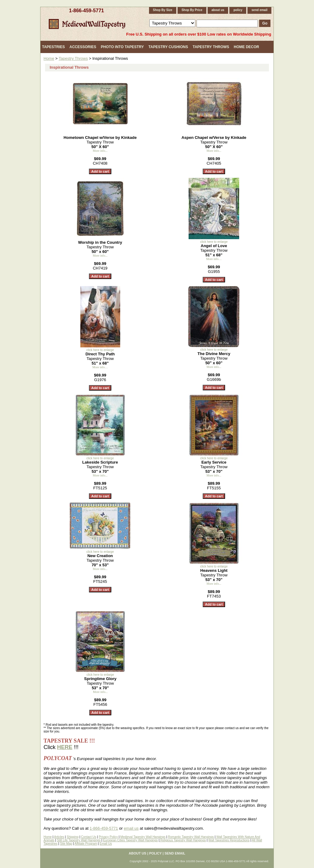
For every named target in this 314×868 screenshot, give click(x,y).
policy (238, 10)
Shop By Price (192, 10)
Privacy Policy (108, 837)
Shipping (73, 837)
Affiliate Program (86, 844)
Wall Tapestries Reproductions (229, 840)
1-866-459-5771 (86, 11)
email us (131, 828)
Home (49, 58)
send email (259, 10)
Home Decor (246, 47)
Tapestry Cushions (168, 47)
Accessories (83, 47)
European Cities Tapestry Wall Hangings (130, 840)
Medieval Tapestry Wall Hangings (143, 837)
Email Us (106, 844)
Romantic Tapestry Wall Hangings (191, 837)
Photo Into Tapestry (122, 47)
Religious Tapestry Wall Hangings (183, 840)
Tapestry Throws (211, 47)
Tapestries (53, 47)
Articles (59, 837)
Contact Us (88, 837)
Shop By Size (163, 10)
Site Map (66, 844)
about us (218, 10)
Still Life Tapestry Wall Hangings (79, 840)
